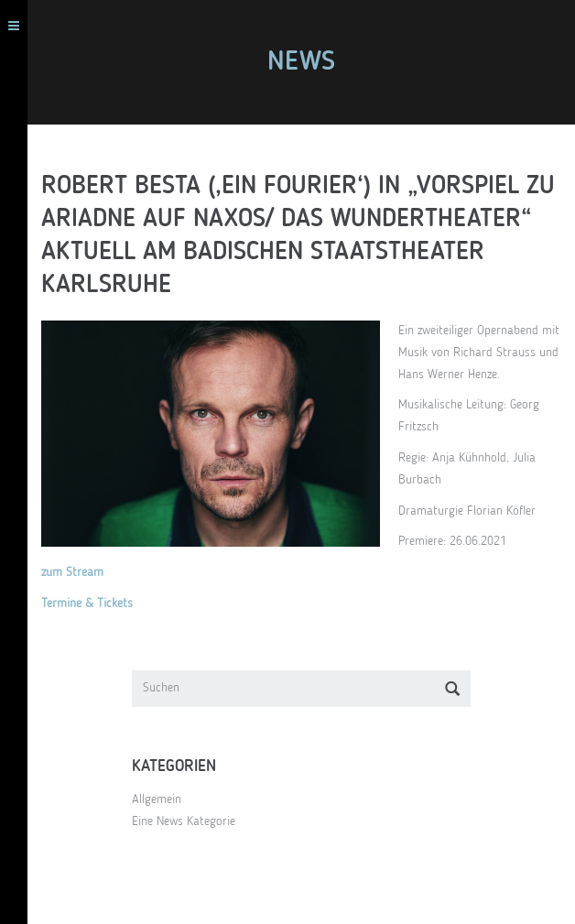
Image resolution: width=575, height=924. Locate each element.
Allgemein (157, 799)
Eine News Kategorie (184, 821)
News (301, 62)
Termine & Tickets (87, 603)
